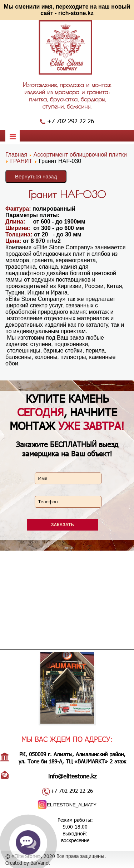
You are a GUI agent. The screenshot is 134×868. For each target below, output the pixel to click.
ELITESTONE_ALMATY (72, 805)
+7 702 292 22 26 (71, 121)
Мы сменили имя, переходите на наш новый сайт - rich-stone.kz (67, 10)
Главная (16, 155)
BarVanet (40, 863)
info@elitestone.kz (73, 776)
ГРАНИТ (21, 161)
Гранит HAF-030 (67, 194)
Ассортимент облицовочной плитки (80, 155)
